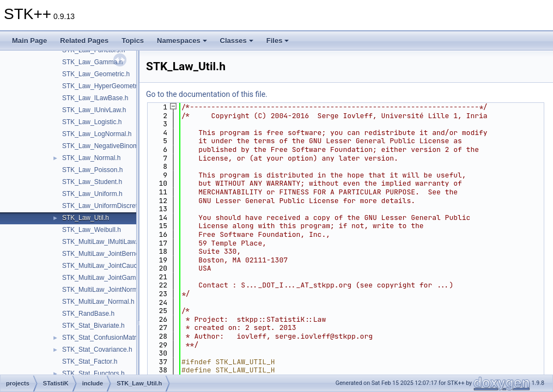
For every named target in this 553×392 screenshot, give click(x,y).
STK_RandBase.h (88, 314)
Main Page (29, 41)
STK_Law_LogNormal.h (97, 134)
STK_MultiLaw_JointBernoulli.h (107, 254)
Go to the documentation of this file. (207, 94)
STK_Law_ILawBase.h (95, 98)
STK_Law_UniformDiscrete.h (104, 206)
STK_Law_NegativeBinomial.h (106, 146)
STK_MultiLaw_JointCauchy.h (105, 266)
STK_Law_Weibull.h (92, 230)
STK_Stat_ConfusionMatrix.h (104, 338)
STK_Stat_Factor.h (90, 362)
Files (278, 41)
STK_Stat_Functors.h (93, 373)
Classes (237, 41)
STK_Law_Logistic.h (92, 122)
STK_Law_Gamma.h (92, 62)
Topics (133, 41)
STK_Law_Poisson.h (92, 170)
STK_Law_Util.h (86, 218)
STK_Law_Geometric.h (96, 74)
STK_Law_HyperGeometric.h (105, 86)
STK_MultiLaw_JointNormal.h (105, 290)
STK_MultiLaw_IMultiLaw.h (101, 242)
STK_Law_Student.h (92, 182)
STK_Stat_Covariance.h (97, 350)
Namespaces (182, 41)
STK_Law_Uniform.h (92, 194)
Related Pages (84, 41)
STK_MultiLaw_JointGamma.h (106, 278)
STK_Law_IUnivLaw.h (94, 110)
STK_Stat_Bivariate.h (93, 326)
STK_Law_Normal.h (91, 158)
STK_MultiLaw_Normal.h (98, 302)
